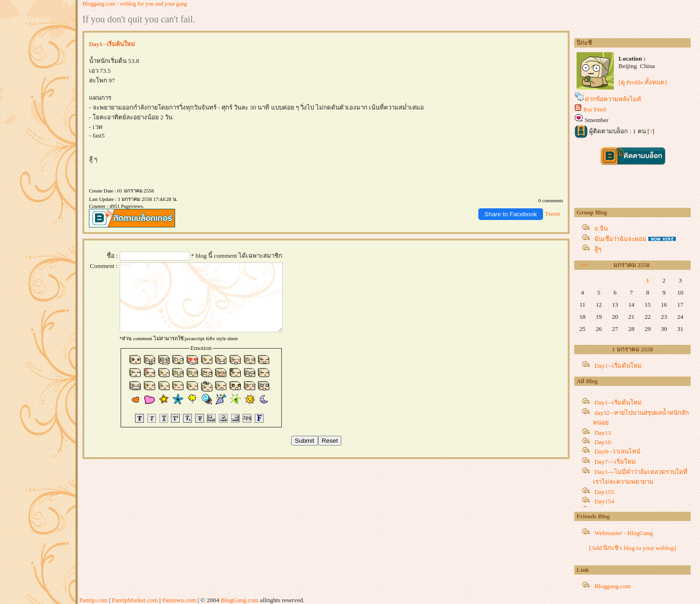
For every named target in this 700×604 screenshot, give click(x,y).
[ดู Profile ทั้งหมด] (643, 82)
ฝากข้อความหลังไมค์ (613, 99)
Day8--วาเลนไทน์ (617, 451)
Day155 (604, 492)
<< (584, 265)
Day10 (603, 442)
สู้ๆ (598, 249)
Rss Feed (595, 109)
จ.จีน (601, 229)
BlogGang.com (240, 600)
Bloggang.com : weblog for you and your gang (135, 4)
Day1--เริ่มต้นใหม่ (618, 366)
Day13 (603, 433)
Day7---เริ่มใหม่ (615, 462)
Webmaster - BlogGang (624, 533)
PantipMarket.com (135, 600)
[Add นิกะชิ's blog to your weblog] (633, 548)
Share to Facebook (511, 214)
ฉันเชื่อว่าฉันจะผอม (620, 239)
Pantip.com (93, 600)
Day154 (604, 501)
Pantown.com (179, 600)
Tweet (552, 214)
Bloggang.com (612, 586)
